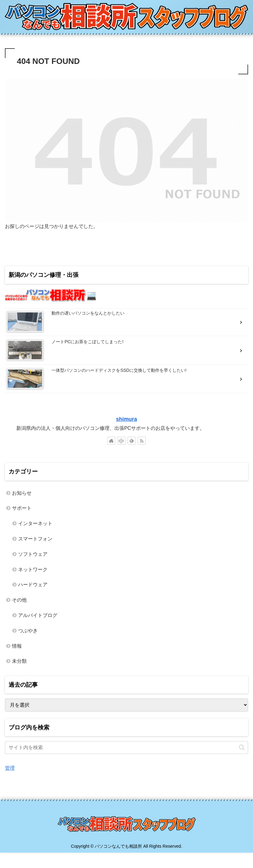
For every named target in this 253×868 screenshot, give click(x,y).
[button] (242, 747)
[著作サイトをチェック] (111, 441)
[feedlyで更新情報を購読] (132, 441)
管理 (10, 768)
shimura (126, 419)
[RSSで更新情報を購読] (142, 441)
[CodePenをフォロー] (121, 441)
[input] (126, 748)
